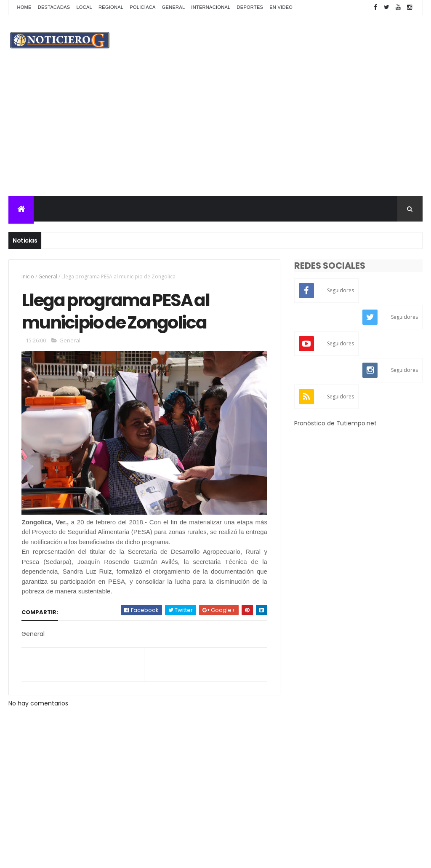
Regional (111, 7)
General (174, 7)
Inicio (28, 276)
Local (84, 7)
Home (24, 7)
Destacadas (54, 7)
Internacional (211, 7)
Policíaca (142, 7)
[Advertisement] (215, 133)
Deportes (250, 7)
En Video (281, 7)
